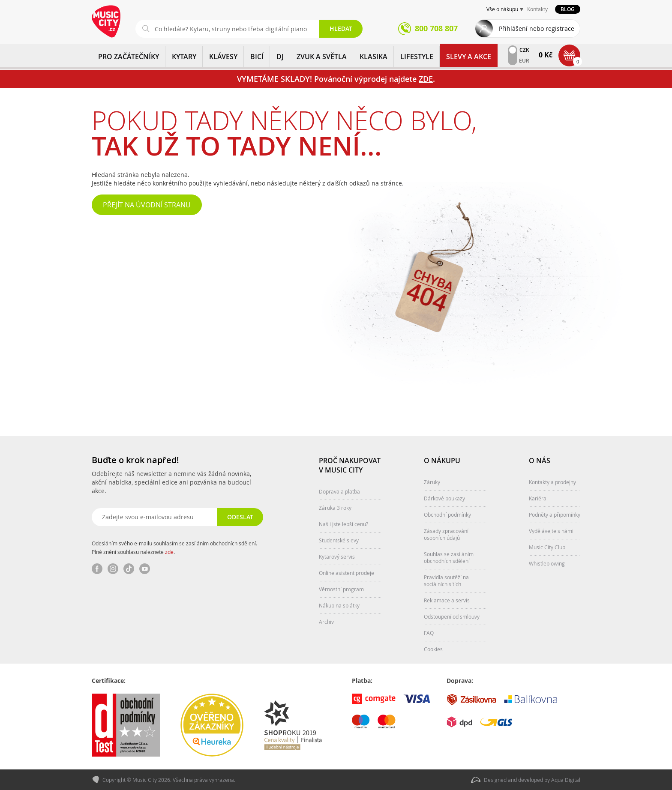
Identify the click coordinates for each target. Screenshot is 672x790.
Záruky (432, 482)
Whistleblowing (547, 563)
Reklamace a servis (447, 600)
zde (169, 551)
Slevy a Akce (469, 57)
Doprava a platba (339, 491)
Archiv (326, 621)
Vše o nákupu (502, 9)
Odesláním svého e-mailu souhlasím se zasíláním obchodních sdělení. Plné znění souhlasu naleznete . (174, 547)
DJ (280, 57)
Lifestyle (417, 57)
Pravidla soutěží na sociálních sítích (446, 580)
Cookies (433, 649)
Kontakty (537, 9)
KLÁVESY (223, 57)
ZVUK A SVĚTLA (322, 57)
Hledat (341, 28)
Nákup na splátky (339, 605)
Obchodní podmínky (447, 514)
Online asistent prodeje (346, 572)
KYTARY (184, 57)
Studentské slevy (339, 540)
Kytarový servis (337, 556)
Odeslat (240, 516)
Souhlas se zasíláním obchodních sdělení (449, 557)
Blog (568, 9)
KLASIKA (373, 57)
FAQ (429, 632)
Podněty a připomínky (555, 514)
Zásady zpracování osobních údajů (446, 534)
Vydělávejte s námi (551, 530)
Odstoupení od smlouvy (452, 616)
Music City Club (547, 547)
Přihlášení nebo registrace (537, 28)
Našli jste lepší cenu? (343, 524)
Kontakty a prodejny (552, 482)
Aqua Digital (566, 780)
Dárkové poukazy (444, 498)
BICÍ (257, 57)
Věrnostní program (341, 589)
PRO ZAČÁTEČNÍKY (129, 57)
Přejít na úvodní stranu (147, 205)
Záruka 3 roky (335, 507)
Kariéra (538, 498)
